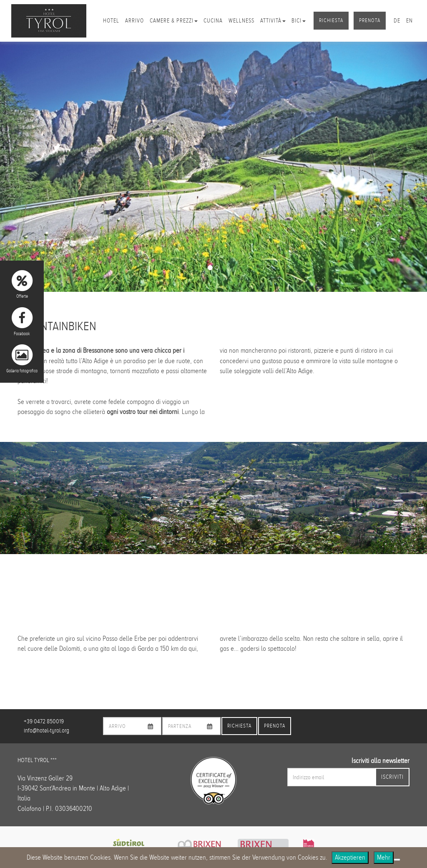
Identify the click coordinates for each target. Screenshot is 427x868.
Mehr (384, 857)
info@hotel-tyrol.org (46, 730)
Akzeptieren (350, 857)
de (397, 21)
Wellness (241, 21)
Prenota (370, 20)
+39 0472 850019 (44, 721)
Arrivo (134, 21)
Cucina (213, 21)
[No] (397, 860)
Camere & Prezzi (174, 21)
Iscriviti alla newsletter (381, 761)
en (409, 21)
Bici (299, 21)
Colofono (29, 809)
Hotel (111, 21)
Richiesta (331, 20)
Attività (273, 21)
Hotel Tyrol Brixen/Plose (49, 21)
